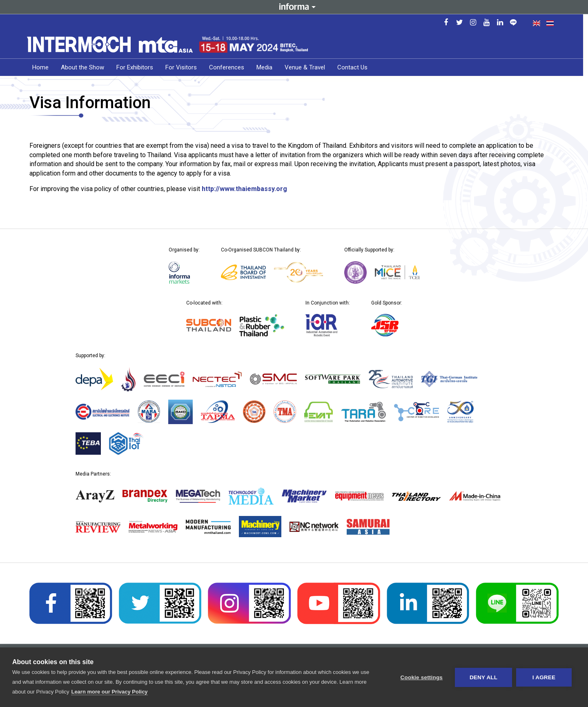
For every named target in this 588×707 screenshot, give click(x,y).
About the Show (85, 67)
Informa (294, 7)
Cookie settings (421, 677)
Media (267, 67)
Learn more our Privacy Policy (109, 692)
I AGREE (544, 677)
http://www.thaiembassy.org (244, 189)
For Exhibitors (137, 67)
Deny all (483, 677)
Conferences (229, 67)
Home (43, 67)
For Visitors (184, 67)
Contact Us (355, 67)
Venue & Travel (307, 67)
